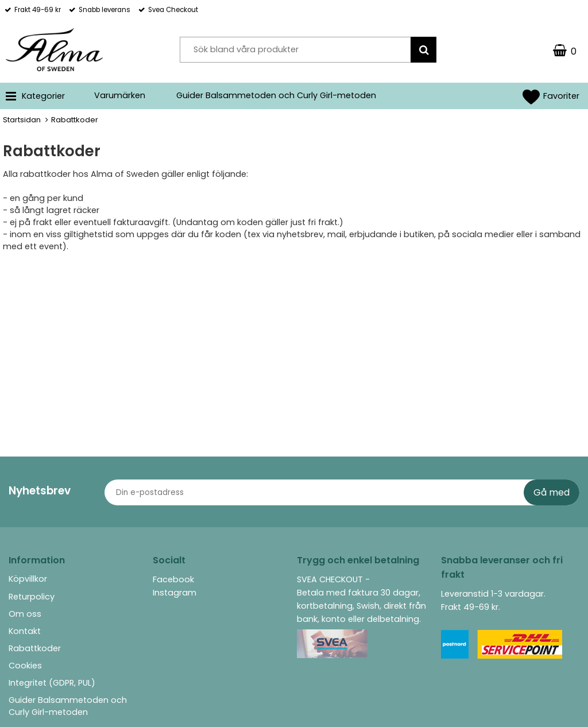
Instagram (175, 593)
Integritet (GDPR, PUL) (52, 683)
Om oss (25, 614)
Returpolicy (32, 597)
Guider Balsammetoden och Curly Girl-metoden (276, 95)
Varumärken (120, 95)
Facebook (173, 579)
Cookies (25, 666)
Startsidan (22, 120)
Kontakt (25, 631)
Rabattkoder (35, 648)
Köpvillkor (28, 579)
